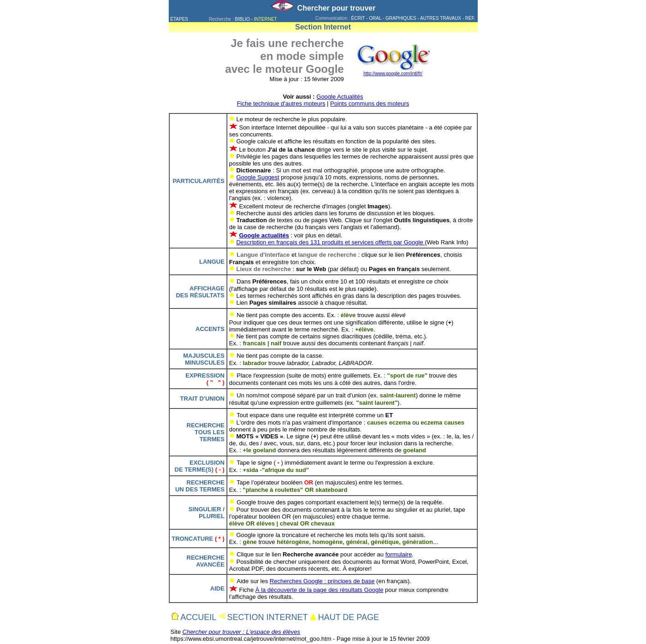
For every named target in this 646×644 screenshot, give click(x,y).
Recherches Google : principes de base (322, 581)
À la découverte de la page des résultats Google (320, 590)
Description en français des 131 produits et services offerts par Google (330, 242)
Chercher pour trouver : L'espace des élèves (241, 632)
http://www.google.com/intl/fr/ (393, 74)
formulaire (399, 554)
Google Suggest (258, 177)
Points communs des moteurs (370, 103)
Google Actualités (340, 97)
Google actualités (264, 235)
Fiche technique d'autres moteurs (281, 103)
